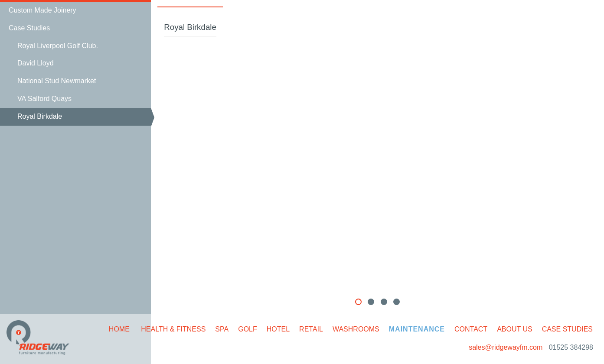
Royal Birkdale (40, 116)
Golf (248, 329)
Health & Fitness (173, 329)
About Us (515, 329)
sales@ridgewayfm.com (507, 347)
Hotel (278, 329)
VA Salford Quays (44, 99)
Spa (222, 329)
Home (119, 329)
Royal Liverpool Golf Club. (58, 46)
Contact (471, 329)
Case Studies (567, 329)
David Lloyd (36, 63)
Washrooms (356, 329)
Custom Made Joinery (42, 10)
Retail (311, 329)
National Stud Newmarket (57, 81)
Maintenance (417, 329)
